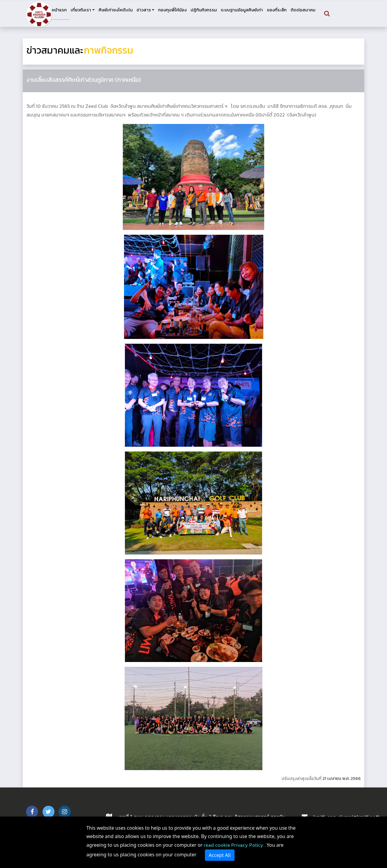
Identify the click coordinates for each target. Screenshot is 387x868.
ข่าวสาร (144, 10)
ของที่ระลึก (277, 10)
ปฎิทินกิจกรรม (204, 10)
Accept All (220, 855)
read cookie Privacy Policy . (235, 845)
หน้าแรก (59, 10)
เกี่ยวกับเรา (81, 10)
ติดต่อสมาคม (303, 10)
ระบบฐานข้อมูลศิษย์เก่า (242, 10)
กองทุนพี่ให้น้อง (172, 10)
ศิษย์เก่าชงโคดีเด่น (116, 10)
